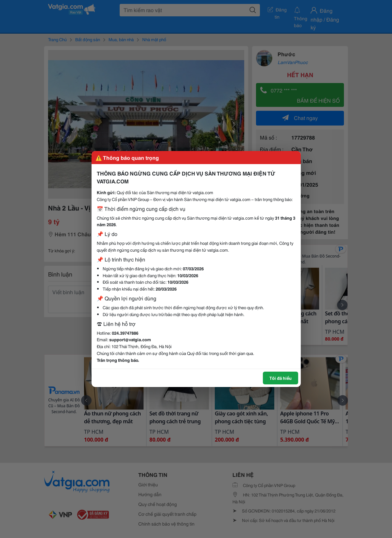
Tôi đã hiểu (281, 378)
